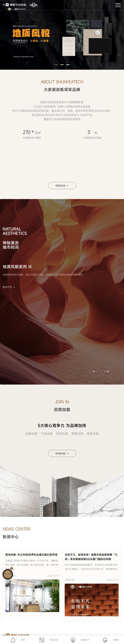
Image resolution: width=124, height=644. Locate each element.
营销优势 (77, 434)
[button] (56, 65)
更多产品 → (9, 287)
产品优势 (47, 434)
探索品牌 (62, 186)
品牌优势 (31, 434)
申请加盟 (62, 453)
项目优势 (62, 434)
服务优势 (93, 434)
